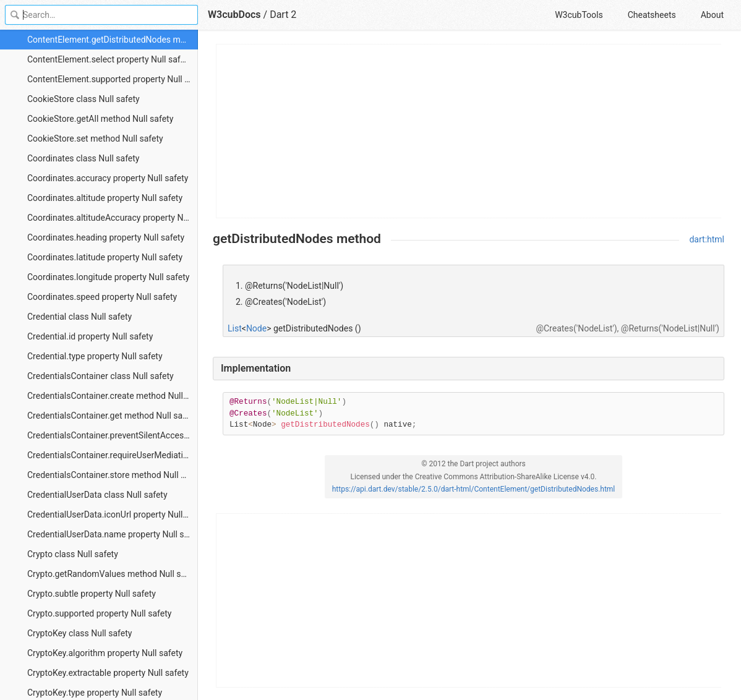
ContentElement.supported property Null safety (113, 79)
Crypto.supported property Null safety (99, 613)
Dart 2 (283, 15)
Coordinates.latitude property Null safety (105, 257)
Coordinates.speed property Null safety (102, 297)
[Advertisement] (469, 131)
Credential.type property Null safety (95, 356)
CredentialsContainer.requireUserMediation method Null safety (113, 455)
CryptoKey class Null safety (79, 633)
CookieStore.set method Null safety (95, 139)
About (712, 15)
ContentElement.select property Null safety (109, 59)
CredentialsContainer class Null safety (101, 376)
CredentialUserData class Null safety (97, 495)
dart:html (707, 239)
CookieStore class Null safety (84, 99)
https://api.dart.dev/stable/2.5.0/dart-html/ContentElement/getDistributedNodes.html (474, 489)
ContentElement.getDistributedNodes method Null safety (113, 40)
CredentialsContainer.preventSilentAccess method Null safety (113, 435)
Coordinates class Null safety (83, 158)
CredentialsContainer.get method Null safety (112, 416)
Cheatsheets (652, 15)
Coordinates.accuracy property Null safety (108, 178)
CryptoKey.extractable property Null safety (108, 673)
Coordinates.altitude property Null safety (105, 198)
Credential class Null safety (79, 317)
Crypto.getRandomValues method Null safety (113, 574)
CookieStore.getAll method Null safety (100, 119)
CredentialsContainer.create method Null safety (113, 396)
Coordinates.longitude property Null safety (108, 277)
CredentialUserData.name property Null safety (113, 534)
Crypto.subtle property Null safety (92, 594)
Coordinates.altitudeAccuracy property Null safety (113, 218)
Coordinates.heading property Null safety (106, 237)
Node (256, 328)
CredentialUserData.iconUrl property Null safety (113, 514)
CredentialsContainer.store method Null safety (113, 475)
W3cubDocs (234, 15)
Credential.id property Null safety (90, 336)
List (235, 328)
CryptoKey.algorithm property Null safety (105, 653)
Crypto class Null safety (73, 554)
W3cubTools (579, 15)
